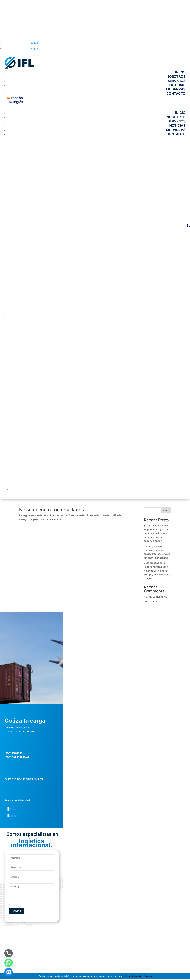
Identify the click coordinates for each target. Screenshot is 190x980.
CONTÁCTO (176, 94)
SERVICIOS (177, 81)
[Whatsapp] (9, 963)
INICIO (180, 72)
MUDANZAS (176, 89)
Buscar (166, 510)
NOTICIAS (177, 85)
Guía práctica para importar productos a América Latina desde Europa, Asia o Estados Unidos (157, 571)
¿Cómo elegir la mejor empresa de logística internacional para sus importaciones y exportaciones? (157, 533)
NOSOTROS (176, 76)
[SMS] (9, 972)
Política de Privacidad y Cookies (137, 976)
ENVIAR (17, 911)
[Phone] (9, 953)
